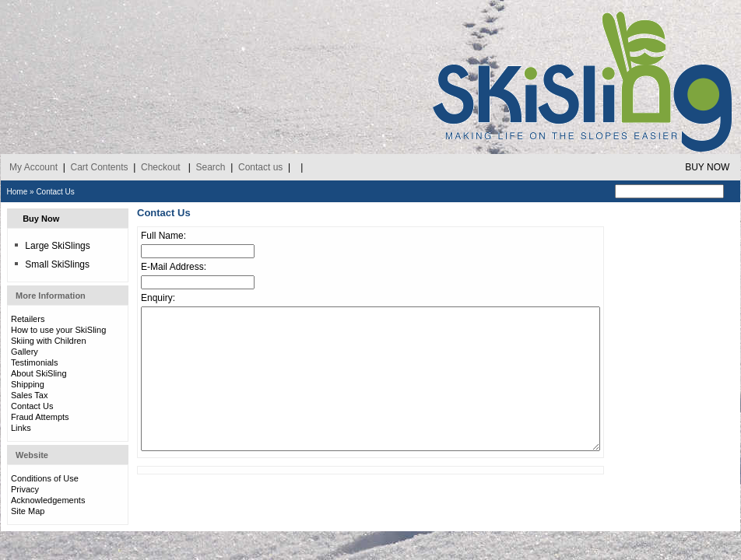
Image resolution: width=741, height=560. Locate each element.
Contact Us (55, 192)
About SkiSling (39, 373)
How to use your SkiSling (58, 330)
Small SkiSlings (52, 264)
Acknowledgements (48, 500)
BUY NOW (707, 167)
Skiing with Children (49, 341)
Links (21, 428)
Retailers (28, 319)
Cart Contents (99, 167)
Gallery (25, 352)
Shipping (28, 384)
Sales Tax (30, 395)
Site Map (28, 511)
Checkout (161, 167)
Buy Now (41, 219)
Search (210, 167)
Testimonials (35, 362)
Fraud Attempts (40, 417)
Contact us (260, 167)
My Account (33, 167)
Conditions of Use (45, 478)
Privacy (25, 489)
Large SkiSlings (52, 246)
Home (18, 192)
